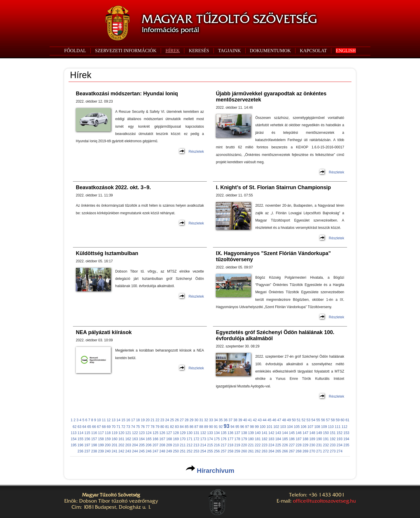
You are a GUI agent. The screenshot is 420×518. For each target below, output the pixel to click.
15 (123, 420)
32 (206, 420)
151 (333, 433)
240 (108, 451)
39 (240, 420)
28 (187, 420)
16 (128, 420)
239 (101, 451)
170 (183, 439)
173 (203, 439)
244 (135, 451)
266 (285, 451)
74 (133, 427)
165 (149, 439)
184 (278, 439)
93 (227, 426)
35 (221, 420)
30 (196, 420)
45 (269, 420)
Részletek (196, 152)
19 (143, 420)
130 (190, 433)
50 (294, 420)
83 (177, 427)
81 (167, 427)
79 (157, 427)
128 (176, 433)
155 (80, 439)
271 (319, 451)
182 (265, 439)
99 (257, 427)
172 (196, 439)
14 (118, 420)
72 (123, 427)
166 (155, 439)
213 (196, 445)
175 (217, 439)
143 (278, 433)
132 (203, 433)
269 (305, 451)
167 (162, 439)
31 (201, 420)
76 (143, 427)
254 (203, 451)
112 (344, 427)
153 (346, 433)
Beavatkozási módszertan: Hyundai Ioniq (127, 94)
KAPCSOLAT (313, 51)
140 (258, 433)
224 (271, 445)
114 (80, 433)
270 (312, 451)
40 (245, 420)
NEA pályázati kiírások (104, 332)
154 (73, 439)
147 (305, 433)
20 (148, 420)
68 (104, 427)
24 (167, 420)
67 (99, 427)
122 (135, 433)
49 (289, 420)
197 (87, 445)
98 (252, 427)
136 (230, 433)
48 (284, 420)
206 (149, 445)
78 (152, 427)
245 (142, 451)
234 (339, 445)
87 (196, 427)
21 (152, 420)
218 (230, 445)
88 (201, 427)
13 (114, 420)
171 (190, 439)
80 (162, 427)
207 (155, 445)
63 (79, 427)
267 (292, 451)
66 (94, 427)
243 (128, 451)
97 (247, 427)
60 (343, 420)
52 (303, 420)
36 (226, 420)
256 (217, 451)
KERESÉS (199, 51)
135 (224, 433)
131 (196, 433)
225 (278, 445)
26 (177, 420)
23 (162, 420)
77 (148, 427)
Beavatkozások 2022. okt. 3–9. (113, 187)
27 (182, 420)
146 (299, 433)
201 (115, 445)
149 (319, 433)
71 (118, 427)
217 (224, 445)
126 (162, 433)
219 (237, 445)
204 (135, 445)
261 (251, 451)
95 (237, 427)
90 (211, 427)
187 (299, 439)
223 (265, 445)
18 (138, 420)
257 (224, 451)
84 (182, 427)
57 (328, 420)
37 (231, 420)
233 (333, 445)
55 (318, 420)
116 (94, 433)
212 (190, 445)
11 (104, 420)
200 (108, 445)
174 (210, 439)
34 (216, 420)
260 (244, 451)
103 (283, 427)
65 (89, 427)
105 (297, 427)
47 (279, 420)
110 (331, 427)
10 (99, 420)
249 (169, 451)
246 (149, 451)
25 (172, 420)
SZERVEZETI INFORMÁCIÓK (126, 51)
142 (271, 433)
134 (217, 433)
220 (244, 445)
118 (108, 433)
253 (196, 451)
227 (292, 445)
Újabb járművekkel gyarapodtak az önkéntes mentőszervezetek (271, 97)
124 (149, 433)
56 (323, 420)
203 (128, 445)
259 (237, 451)
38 (235, 420)
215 (210, 445)
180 (251, 439)
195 (73, 445)
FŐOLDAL (75, 51)
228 (299, 445)
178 (237, 439)
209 (169, 445)
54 (313, 420)
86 (191, 427)
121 (128, 433)
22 (157, 420)
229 (305, 445)
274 (339, 451)
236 (80, 451)
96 (242, 427)
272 (326, 451)
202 (121, 445)
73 (128, 427)
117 (101, 433)
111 (338, 427)
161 (121, 439)
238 (94, 451)
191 (326, 439)
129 (183, 433)
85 (187, 427)
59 (338, 420)
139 (251, 433)
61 (347, 420)
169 (176, 439)
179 (244, 439)
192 (333, 439)
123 (142, 433)
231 (319, 445)
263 (265, 451)
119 (115, 433)
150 (326, 433)
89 (206, 427)
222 (258, 445)
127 (169, 433)
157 (94, 439)
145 (292, 433)
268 (299, 451)
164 (142, 439)
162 (128, 439)
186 (292, 439)
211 (183, 445)
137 (237, 433)
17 (133, 420)
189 (312, 439)
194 (346, 439)
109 (324, 427)
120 (121, 433)
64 (84, 427)
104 (290, 427)
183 (271, 439)
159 (108, 439)
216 (217, 445)
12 (109, 420)
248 (162, 451)
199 (101, 445)
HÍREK (173, 51)
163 (135, 439)
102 (276, 427)
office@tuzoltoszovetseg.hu (324, 501)
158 (101, 439)
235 (346, 445)
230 (312, 445)
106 (304, 427)
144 (285, 433)
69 (109, 427)
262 (258, 451)
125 (155, 433)
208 (162, 445)
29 (191, 420)
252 (190, 451)
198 (94, 445)
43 (260, 420)
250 (176, 451)
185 (285, 439)
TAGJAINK (230, 51)
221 (251, 445)
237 (87, 451)
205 (142, 445)
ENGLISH (346, 51)
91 (216, 427)
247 (155, 451)
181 (258, 439)
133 (210, 433)
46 (274, 420)
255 (210, 451)
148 (312, 433)
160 (115, 439)
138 (244, 433)
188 (305, 439)
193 (339, 439)
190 (319, 439)
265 (278, 451)
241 (115, 451)
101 (269, 427)
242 (121, 451)
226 (285, 445)
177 (230, 439)
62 (75, 427)
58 (333, 420)
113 (73, 433)
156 (87, 439)
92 (221, 427)
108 (317, 427)
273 (333, 451)
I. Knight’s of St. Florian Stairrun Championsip (273, 187)
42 (255, 420)
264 (271, 451)
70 (114, 427)
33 (211, 420)
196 (80, 445)
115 (87, 433)
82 (172, 427)
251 (183, 451)
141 (265, 433)
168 (169, 439)
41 (250, 420)
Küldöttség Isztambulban (107, 253)
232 (326, 445)
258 (230, 451)
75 (138, 427)
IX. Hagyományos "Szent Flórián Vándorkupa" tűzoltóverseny (273, 256)
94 (232, 427)
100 (262, 427)
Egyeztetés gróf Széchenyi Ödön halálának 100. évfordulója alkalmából (275, 335)
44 (264, 420)
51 (299, 420)
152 (339, 433)
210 (176, 445)
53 (308, 420)
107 (310, 427)
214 (203, 445)
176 (224, 439)
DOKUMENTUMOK (270, 51)
